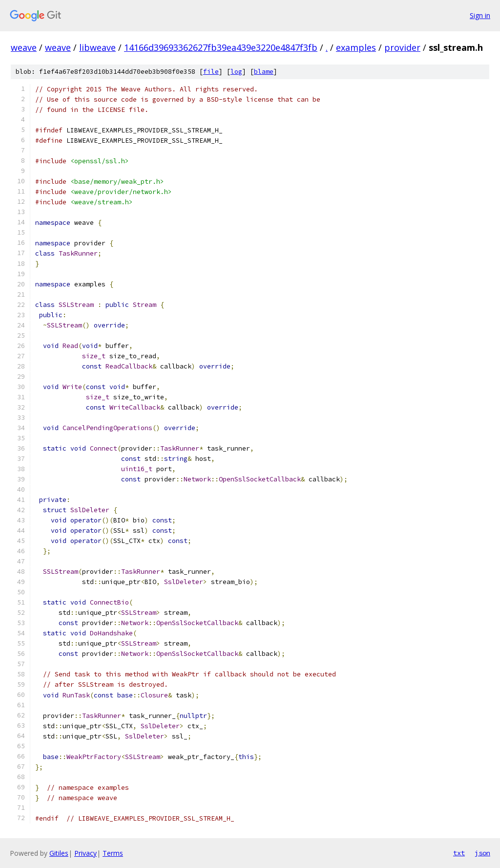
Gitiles (59, 853)
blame (264, 72)
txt (459, 853)
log (236, 72)
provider (402, 47)
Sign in (480, 15)
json (482, 853)
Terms (113, 853)
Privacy (85, 853)
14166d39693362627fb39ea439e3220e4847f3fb (221, 47)
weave (24, 47)
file (211, 72)
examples (356, 47)
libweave (97, 47)
